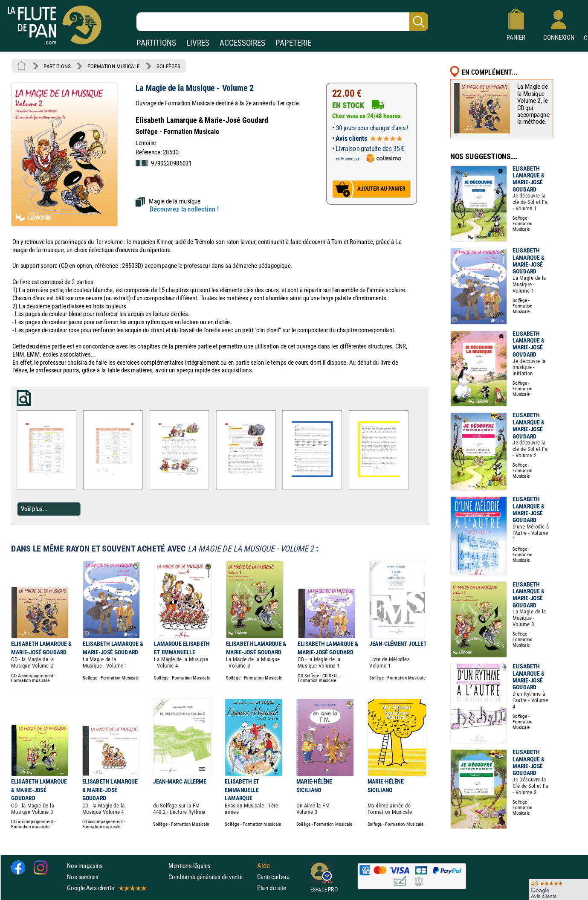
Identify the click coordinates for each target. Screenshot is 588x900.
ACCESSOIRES (242, 43)
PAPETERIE (293, 43)
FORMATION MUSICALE (114, 66)
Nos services (83, 876)
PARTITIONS (156, 43)
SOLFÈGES (168, 66)
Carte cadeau (273, 876)
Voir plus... (34, 509)
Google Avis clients (106, 888)
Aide (264, 865)
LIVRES (198, 43)
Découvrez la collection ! (184, 209)
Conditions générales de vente (211, 876)
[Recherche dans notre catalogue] (282, 22)
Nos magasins (85, 865)
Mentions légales (189, 865)
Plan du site (272, 888)
